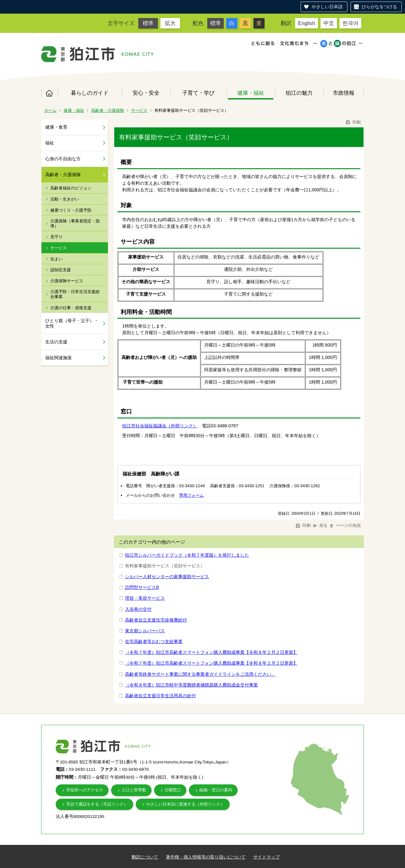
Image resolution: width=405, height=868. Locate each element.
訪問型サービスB (142, 587)
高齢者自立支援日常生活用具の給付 (160, 696)
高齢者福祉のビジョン (71, 188)
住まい (56, 259)
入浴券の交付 (138, 609)
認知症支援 (61, 270)
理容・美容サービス (145, 598)
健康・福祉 (251, 93)
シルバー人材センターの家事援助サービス (167, 577)
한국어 (350, 23)
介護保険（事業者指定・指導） (75, 223)
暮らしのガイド (90, 93)
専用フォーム (191, 495)
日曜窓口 (173, 790)
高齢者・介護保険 (108, 110)
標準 (148, 23)
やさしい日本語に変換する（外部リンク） (185, 804)
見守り (56, 237)
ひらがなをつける (379, 7)
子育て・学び (198, 93)
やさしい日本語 (327, 7)
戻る (320, 525)
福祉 (50, 143)
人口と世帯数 (134, 790)
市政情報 (344, 93)
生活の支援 (56, 342)
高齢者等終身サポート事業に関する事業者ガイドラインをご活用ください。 (200, 674)
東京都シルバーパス (145, 631)
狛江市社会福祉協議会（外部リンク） (160, 426)
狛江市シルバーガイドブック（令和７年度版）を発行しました (187, 555)
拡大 (170, 23)
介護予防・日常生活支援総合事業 (75, 294)
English (307, 23)
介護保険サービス (67, 281)
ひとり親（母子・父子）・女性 (72, 323)
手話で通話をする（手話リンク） (97, 804)
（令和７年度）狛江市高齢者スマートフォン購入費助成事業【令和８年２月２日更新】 (211, 652)
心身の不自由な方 (63, 159)
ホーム (49, 93)
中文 (329, 23)
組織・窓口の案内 (216, 790)
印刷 (353, 122)
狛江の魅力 (299, 93)
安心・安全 (146, 93)
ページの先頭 (345, 525)
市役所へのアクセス (85, 790)
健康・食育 (56, 127)
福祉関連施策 (59, 358)
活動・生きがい (65, 199)
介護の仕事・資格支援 (71, 308)
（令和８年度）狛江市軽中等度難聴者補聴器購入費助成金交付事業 (191, 685)
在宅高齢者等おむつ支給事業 (154, 641)
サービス (139, 110)
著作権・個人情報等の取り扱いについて (206, 857)
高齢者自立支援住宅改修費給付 (156, 620)
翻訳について (145, 857)
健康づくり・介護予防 (71, 210)
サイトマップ (266, 857)
